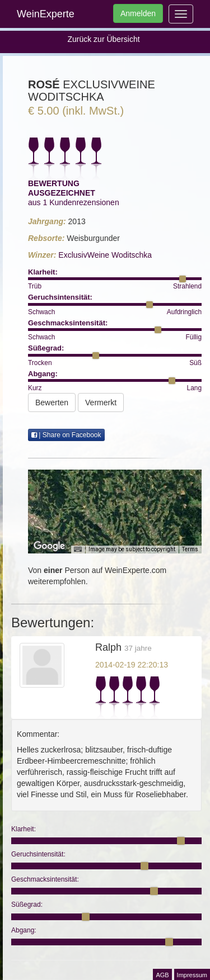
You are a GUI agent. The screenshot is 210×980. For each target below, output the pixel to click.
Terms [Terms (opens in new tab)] (190, 549)
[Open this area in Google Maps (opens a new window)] (49, 546)
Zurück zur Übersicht (103, 39)
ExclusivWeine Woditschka (105, 255)
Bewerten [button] (52, 403)
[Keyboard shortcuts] (78, 550)
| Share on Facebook (66, 435)
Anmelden (138, 13)
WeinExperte (46, 14)
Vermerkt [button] (101, 403)
